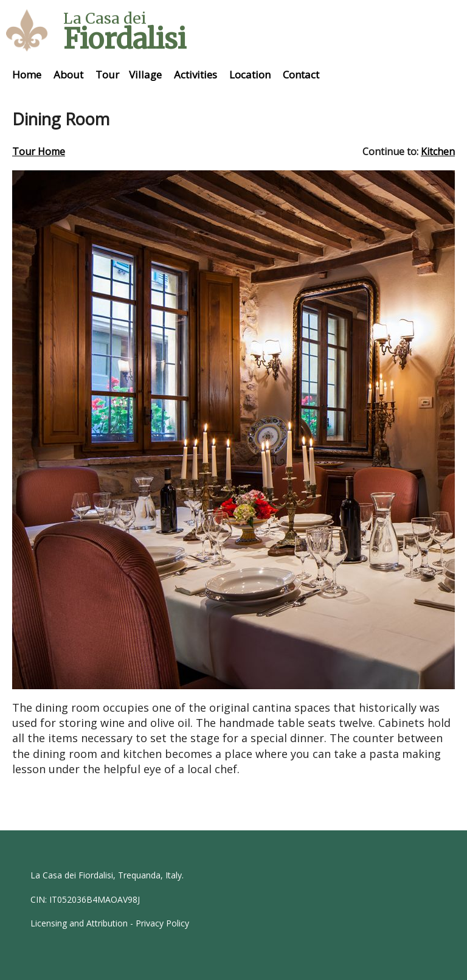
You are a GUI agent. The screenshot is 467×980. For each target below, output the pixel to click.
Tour (107, 75)
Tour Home (39, 151)
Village (145, 75)
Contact (301, 75)
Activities (195, 75)
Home (27, 75)
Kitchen (438, 151)
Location (250, 75)
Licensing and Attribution (79, 923)
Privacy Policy (162, 923)
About (68, 75)
